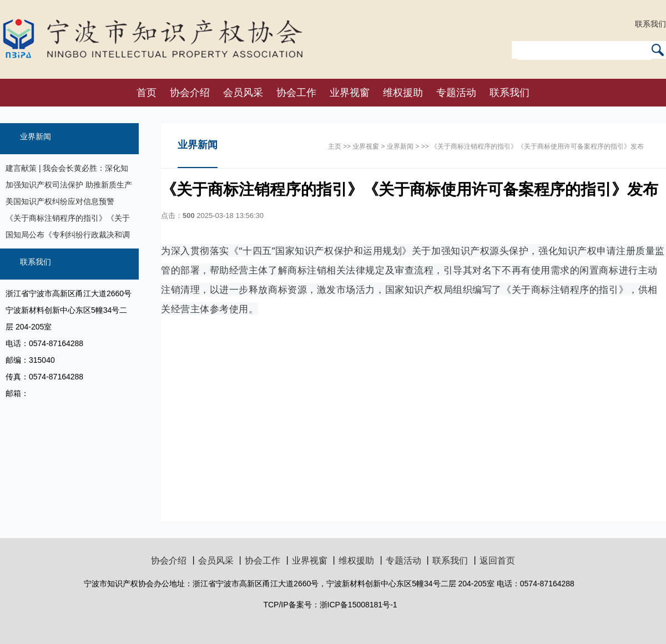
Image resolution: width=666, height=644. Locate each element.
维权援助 (403, 93)
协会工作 (296, 93)
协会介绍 (190, 93)
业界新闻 (36, 136)
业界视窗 (350, 93)
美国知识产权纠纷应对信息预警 (60, 201)
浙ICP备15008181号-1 (359, 605)
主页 (335, 146)
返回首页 (497, 561)
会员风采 (243, 93)
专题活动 (456, 93)
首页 (147, 93)
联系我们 (650, 24)
